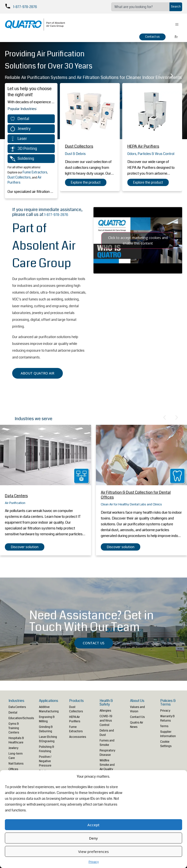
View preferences (93, 851)
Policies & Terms (168, 702)
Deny (93, 838)
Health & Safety (106, 702)
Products (76, 701)
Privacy (94, 862)
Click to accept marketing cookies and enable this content (138, 240)
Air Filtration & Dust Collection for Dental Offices (136, 495)
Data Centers (16, 496)
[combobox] (140, 7)
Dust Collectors (19, 177)
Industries (16, 701)
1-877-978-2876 (25, 7)
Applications (49, 701)
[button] (160, 76)
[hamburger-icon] (177, 25)
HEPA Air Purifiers (143, 146)
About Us (137, 701)
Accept (93, 825)
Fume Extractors (35, 172)
